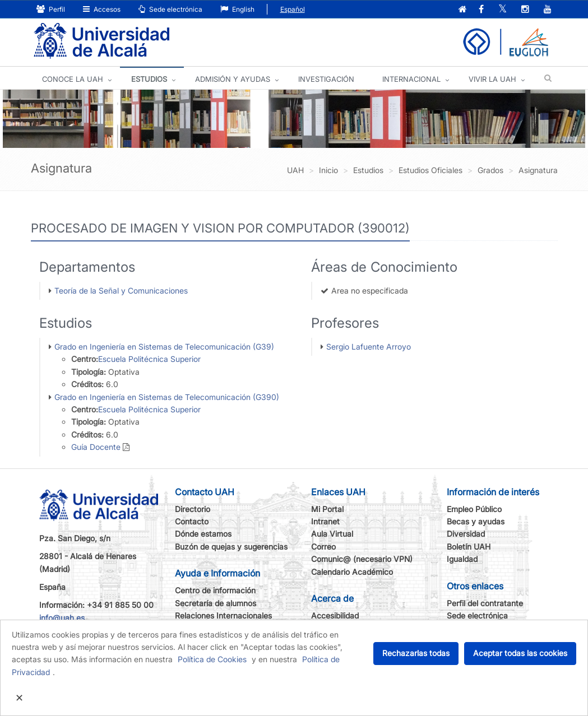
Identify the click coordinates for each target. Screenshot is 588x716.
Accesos (102, 9)
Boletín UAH (469, 547)
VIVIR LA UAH (492, 79)
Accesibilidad (335, 615)
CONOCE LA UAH (73, 79)
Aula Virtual (332, 534)
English (237, 9)
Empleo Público (474, 509)
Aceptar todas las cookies (520, 653)
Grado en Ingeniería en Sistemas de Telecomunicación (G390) (167, 397)
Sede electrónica (170, 9)
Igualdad (462, 559)
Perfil (51, 9)
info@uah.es (62, 618)
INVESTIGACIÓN (326, 79)
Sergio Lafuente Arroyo (369, 347)
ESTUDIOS (149, 79)
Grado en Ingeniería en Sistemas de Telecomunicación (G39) (164, 347)
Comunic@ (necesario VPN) (362, 559)
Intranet (325, 521)
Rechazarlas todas (416, 653)
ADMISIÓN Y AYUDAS (233, 79)
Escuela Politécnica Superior (149, 359)
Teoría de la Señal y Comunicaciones (121, 290)
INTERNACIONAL (411, 79)
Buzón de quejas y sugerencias (231, 547)
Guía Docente (96, 447)
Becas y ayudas (476, 521)
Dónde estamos (203, 534)
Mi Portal (327, 509)
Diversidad (466, 534)
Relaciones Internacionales (223, 615)
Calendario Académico (352, 572)
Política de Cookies (212, 659)
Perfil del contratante (485, 603)
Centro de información (215, 590)
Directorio (193, 509)
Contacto (192, 521)
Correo (323, 547)
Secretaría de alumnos (216, 603)
